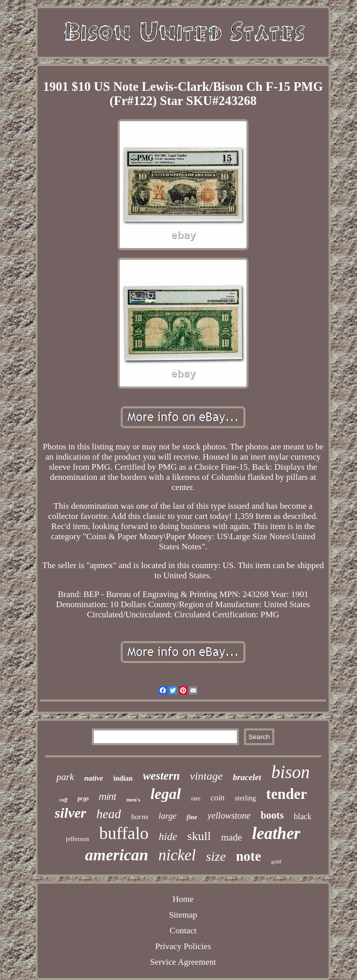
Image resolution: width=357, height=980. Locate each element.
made (231, 837)
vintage (206, 776)
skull (199, 836)
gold (276, 861)
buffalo (124, 833)
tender (287, 794)
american (117, 855)
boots (272, 815)
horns (140, 817)
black (303, 816)
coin (218, 798)
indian (123, 778)
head (109, 814)
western (162, 776)
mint (108, 797)
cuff (63, 800)
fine (192, 817)
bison (291, 772)
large (168, 816)
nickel (177, 855)
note (248, 856)
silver (70, 813)
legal (166, 794)
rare (196, 798)
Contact (183, 931)
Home (183, 899)
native (94, 778)
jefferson (78, 839)
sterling (245, 798)
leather (276, 833)
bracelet (247, 777)
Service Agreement (183, 962)
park (65, 777)
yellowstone (229, 816)
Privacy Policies (183, 946)
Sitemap (183, 915)
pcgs (83, 798)
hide (168, 836)
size (216, 856)
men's (133, 799)
